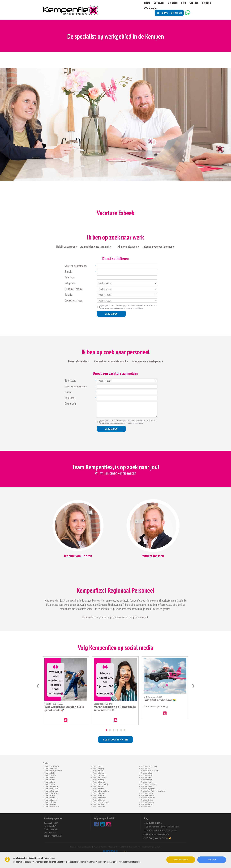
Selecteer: (70, 380)
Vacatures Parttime (100, 847)
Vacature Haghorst (99, 782)
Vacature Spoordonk (51, 800)
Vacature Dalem (146, 773)
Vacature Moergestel (51, 793)
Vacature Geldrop (98, 779)
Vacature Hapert (146, 782)
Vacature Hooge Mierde (149, 784)
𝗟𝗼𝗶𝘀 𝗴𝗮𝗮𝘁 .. (155, 823)
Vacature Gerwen (147, 779)
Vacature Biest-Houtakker (53, 770)
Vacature (73, 847)
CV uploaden (151, 8)
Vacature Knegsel (147, 786)
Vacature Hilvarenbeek (100, 784)
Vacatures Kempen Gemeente (152, 847)
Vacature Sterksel (147, 800)
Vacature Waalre (98, 804)
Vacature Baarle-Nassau (149, 766)
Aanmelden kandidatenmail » (111, 361)
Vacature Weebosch (147, 804)
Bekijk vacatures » (67, 247)
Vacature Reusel (50, 797)
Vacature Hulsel (98, 786)
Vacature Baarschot (51, 768)
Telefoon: (70, 277)
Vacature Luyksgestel (148, 788)
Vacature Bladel (98, 770)
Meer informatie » (79, 361)
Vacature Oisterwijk (148, 795)
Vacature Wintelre (99, 806)
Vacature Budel (50, 773)
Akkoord (212, 860)
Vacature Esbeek (146, 777)
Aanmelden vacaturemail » (96, 247)
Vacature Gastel (50, 779)
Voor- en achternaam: (76, 266)
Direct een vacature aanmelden (116, 373)
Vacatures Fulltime (85, 847)
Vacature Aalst (98, 766)
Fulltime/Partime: (74, 289)
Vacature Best (145, 768)
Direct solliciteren (116, 259)
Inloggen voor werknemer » (158, 247)
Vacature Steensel (99, 800)
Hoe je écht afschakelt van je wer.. (163, 831)
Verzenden (111, 314)
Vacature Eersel (50, 777)
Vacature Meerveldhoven (101, 791)
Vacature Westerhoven (52, 806)
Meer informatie (181, 860)
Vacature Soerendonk (148, 797)
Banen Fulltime (121, 847)
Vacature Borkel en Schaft (150, 770)
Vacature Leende (98, 788)
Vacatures (159, 3)
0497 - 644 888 (50, 833)
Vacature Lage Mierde (52, 788)
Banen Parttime (134, 847)
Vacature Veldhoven (148, 802)
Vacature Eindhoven (100, 777)
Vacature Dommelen (100, 775)
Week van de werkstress (159, 834)
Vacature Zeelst (146, 806)
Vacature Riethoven (99, 797)
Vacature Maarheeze (51, 791)
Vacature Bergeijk (99, 768)
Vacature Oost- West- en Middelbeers (153, 791)
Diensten (173, 3)
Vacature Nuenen (147, 793)
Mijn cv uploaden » (128, 247)
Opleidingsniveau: (74, 300)
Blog (184, 3)
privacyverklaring (137, 308)
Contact (194, 3)
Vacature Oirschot (99, 795)
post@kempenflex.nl (53, 836)
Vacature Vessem (50, 804)
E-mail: (68, 272)
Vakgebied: (70, 283)
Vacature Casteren (99, 773)
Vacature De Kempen (52, 766)
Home (147, 3)
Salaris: (69, 295)
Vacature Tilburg (50, 802)
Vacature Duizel (146, 775)
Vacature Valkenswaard (101, 802)
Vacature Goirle (50, 782)
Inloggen (206, 3)
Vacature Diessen (50, 775)
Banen (111, 847)
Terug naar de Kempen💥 (160, 838)
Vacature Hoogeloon (51, 786)
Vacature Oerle (50, 795)
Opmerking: (71, 404)
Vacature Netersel (99, 793)
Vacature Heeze (50, 784)
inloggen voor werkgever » (148, 361)
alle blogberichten (116, 740)
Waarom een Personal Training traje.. (164, 827)
